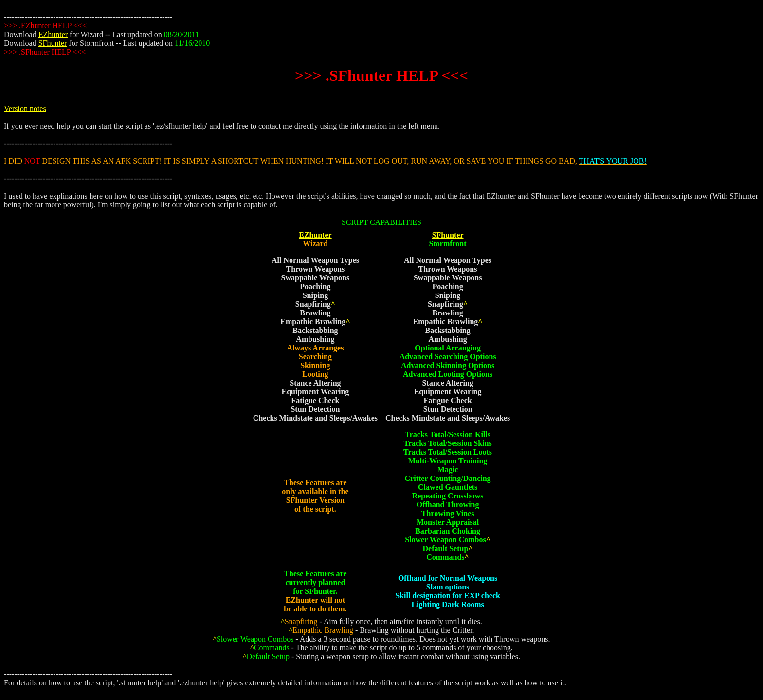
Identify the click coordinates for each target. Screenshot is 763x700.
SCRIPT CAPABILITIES (381, 222)
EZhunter (53, 34)
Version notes (25, 108)
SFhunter (53, 43)
